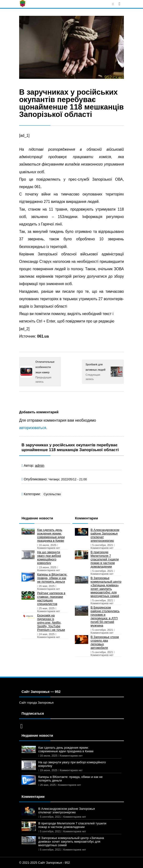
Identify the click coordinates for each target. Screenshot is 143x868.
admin (40, 466)
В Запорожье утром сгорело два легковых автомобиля (105, 642)
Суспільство (52, 494)
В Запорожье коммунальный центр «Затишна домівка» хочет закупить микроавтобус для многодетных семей (106, 587)
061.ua (43, 336)
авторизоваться (33, 428)
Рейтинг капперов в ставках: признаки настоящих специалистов (51, 598)
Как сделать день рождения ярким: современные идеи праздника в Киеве (51, 535)
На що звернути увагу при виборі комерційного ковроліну (49, 558)
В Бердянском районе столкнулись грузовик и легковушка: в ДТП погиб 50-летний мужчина (105, 616)
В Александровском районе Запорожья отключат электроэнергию (105, 535)
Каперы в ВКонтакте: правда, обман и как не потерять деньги (52, 578)
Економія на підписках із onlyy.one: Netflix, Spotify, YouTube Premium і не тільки (51, 623)
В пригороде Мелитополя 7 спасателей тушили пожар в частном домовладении (105, 559)
